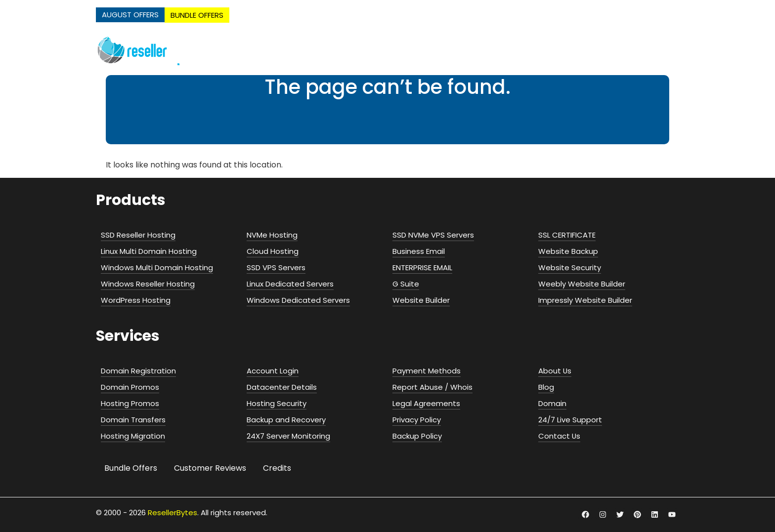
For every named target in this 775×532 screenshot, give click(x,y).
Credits (277, 468)
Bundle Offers (131, 468)
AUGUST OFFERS (130, 15)
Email (561, 50)
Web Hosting (376, 50)
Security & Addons (634, 50)
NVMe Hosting (305, 50)
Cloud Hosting (450, 50)
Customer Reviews (210, 468)
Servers (511, 50)
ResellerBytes (172, 512)
